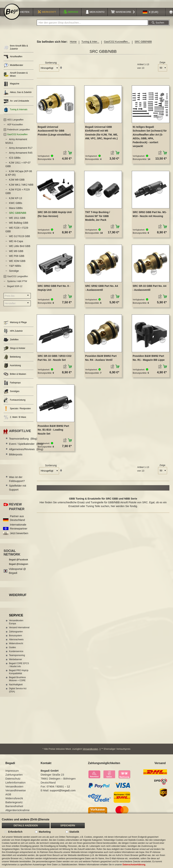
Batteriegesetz (14, 805)
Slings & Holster (14, 351)
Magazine (11, 87)
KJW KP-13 (15, 201)
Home (73, 45)
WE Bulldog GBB (19, 226)
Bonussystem (15, 638)
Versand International (19, 631)
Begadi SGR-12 (15, 289)
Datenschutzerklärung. (134, 865)
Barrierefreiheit (14, 809)
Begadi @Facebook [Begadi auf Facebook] (19, 563)
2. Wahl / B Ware (15, 420)
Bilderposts (16, 457)
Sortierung (51, 66)
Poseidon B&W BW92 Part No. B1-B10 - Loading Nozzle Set (53, 433)
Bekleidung (12, 360)
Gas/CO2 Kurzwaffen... (117, 45)
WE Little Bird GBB (20, 249)
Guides (12, 650)
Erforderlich (15, 832)
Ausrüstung (12, 369)
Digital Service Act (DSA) (18, 693)
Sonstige (14, 274)
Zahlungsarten (16, 634)
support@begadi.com (63, 793)
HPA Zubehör (13, 334)
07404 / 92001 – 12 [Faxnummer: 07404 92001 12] (58, 789)
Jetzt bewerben (19, 536)
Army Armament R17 (21, 151)
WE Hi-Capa (16, 244)
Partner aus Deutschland (17, 521)
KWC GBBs (16, 206)
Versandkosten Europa (16, 625)
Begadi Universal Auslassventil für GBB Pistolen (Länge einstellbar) (54, 134)
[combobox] (92, 26)
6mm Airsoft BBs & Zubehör (16, 50)
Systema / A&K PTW (17, 284)
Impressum (12, 774)
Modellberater (13, 68)
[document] (86, 841)
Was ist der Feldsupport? (17, 482)
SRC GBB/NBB (18, 216)
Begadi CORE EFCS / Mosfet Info (19, 668)
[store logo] (12, 15)
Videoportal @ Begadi (17, 574)
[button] (150, 15)
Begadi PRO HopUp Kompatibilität (19, 675)
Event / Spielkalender (26, 447)
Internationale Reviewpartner (19, 529)
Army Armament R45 (21, 156)
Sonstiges (12, 394)
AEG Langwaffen (15, 123)
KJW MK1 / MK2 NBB (21, 188)
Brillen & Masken (15, 377)
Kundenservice (16, 654)
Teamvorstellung (23, 441)
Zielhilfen (11, 343)
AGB (8, 797)
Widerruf (18, 598)
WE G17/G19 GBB (20, 239)
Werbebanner (16, 662)
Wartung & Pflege (15, 325)
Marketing (45, 832)
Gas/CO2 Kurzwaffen (17, 137)
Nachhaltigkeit (16, 687)
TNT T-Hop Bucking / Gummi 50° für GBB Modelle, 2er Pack (98, 219)
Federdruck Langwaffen (19, 132)
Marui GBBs (16, 211)
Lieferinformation (15, 786)
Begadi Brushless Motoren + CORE (17, 682)
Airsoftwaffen (13, 60)
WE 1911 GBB (17, 221)
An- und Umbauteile (16, 104)
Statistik (74, 832)
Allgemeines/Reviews (26, 452)
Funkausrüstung (14, 403)
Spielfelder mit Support (18, 491)
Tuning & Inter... (90, 45)
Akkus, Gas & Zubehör (18, 95)
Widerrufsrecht (16, 647)
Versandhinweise (16, 793)
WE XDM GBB (17, 264)
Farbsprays (12, 386)
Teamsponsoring (17, 658)
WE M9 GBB (16, 254)
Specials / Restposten (17, 412)
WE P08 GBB (17, 259)
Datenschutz (13, 782)
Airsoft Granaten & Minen (16, 77)
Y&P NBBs (15, 269)
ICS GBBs (15, 161)
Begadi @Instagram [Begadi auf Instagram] (19, 567)
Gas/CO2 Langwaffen (18, 279)
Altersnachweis (16, 642)
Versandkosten (90, 752)
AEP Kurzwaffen (15, 128)
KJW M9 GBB (17, 183)
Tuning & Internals (15, 113)
